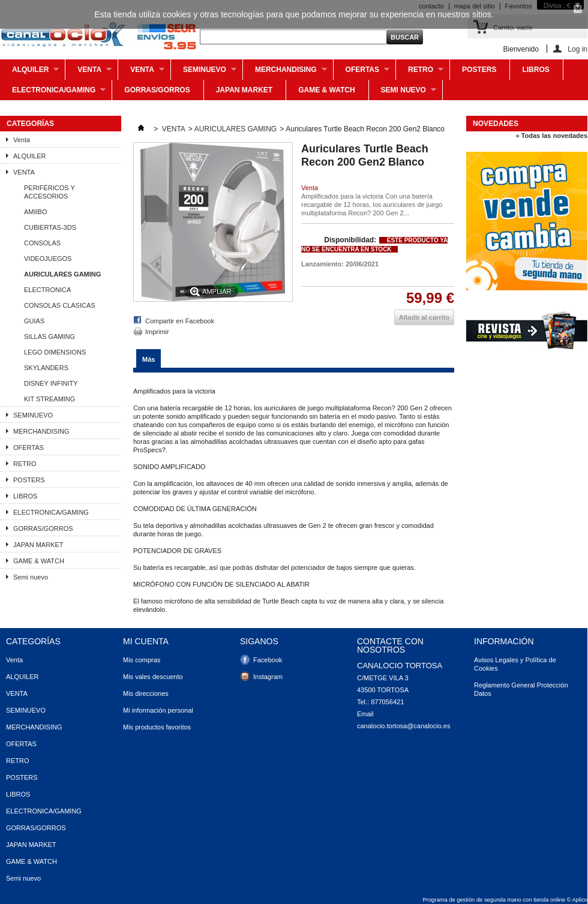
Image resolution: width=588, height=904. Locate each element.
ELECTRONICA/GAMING (53, 93)
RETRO (420, 73)
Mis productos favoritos (157, 727)
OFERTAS (361, 73)
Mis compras (142, 660)
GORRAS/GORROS (157, 90)
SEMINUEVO (204, 73)
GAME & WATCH (326, 90)
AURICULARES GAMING (62, 274)
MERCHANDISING (285, 73)
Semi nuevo (403, 93)
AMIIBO (36, 212)
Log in (577, 49)
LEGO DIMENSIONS (55, 352)
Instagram (268, 677)
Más (148, 359)
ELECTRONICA (47, 290)
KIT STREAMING (49, 399)
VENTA (141, 73)
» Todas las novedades (551, 136)
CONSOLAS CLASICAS (60, 305)
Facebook (268, 660)
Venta (88, 73)
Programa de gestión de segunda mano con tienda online (494, 900)
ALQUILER (29, 73)
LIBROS (535, 70)
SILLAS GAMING (49, 337)
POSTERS (479, 70)
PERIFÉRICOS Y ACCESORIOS (49, 192)
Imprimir (157, 332)
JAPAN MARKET (244, 90)
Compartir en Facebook (180, 321)
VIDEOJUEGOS (48, 259)
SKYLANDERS (46, 368)
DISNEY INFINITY (51, 383)
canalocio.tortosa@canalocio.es (403, 726)
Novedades (496, 124)
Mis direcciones (146, 693)
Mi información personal (158, 710)
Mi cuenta (146, 641)
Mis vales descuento (153, 677)
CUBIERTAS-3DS (50, 227)
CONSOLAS (42, 243)
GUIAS (34, 321)
